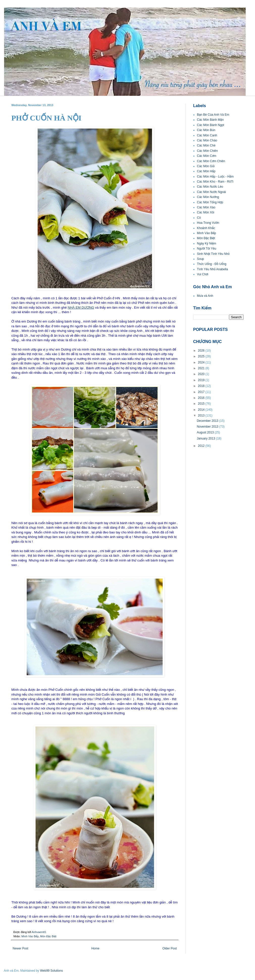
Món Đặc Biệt (48, 936)
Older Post (170, 948)
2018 (202, 386)
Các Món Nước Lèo (210, 187)
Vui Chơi (203, 274)
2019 (202, 380)
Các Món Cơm (207, 156)
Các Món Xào (206, 207)
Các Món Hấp (206, 171)
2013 (202, 415)
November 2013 (208, 427)
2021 (202, 368)
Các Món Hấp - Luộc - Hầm (215, 177)
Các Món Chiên (207, 151)
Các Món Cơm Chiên (211, 161)
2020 (202, 374)
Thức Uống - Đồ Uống (212, 264)
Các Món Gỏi (206, 166)
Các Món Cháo (207, 140)
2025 (202, 356)
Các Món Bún (206, 130)
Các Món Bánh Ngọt (211, 125)
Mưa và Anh (205, 296)
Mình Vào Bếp (30, 936)
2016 (202, 398)
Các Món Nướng (208, 197)
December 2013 (208, 421)
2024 (202, 362)
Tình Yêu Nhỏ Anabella (212, 269)
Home (95, 948)
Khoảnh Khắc (206, 228)
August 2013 (206, 432)
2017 (202, 392)
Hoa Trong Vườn (208, 223)
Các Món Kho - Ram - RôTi (215, 182)
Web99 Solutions (51, 971)
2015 (202, 404)
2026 (202, 351)
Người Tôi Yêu (207, 249)
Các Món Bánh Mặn (210, 120)
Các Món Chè (206, 145)
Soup (200, 259)
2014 (202, 410)
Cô (199, 218)
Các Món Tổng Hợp (210, 202)
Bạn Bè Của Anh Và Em (213, 115)
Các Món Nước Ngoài (211, 192)
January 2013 (206, 438)
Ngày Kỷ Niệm (207, 243)
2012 (202, 446)
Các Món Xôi (206, 212)
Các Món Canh (207, 135)
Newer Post (20, 948)
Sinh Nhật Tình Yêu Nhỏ (213, 254)
